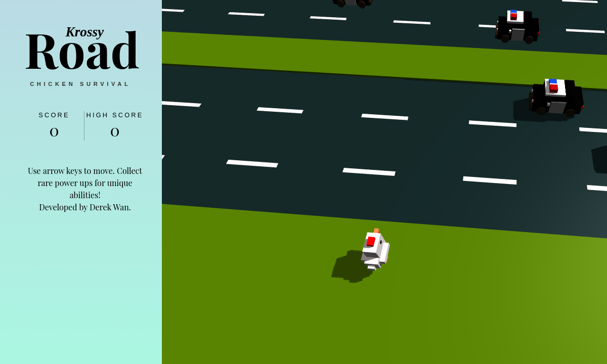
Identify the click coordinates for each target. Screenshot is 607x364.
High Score (115, 115)
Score (54, 115)
